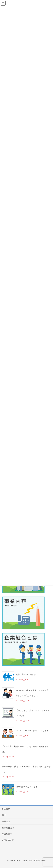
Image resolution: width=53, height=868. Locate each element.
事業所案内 (7, 834)
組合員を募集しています (27, 787)
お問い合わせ (8, 840)
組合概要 (6, 809)
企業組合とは (8, 828)
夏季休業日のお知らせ (26, 674)
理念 (4, 815)
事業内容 (6, 821)
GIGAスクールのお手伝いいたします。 (33, 731)
